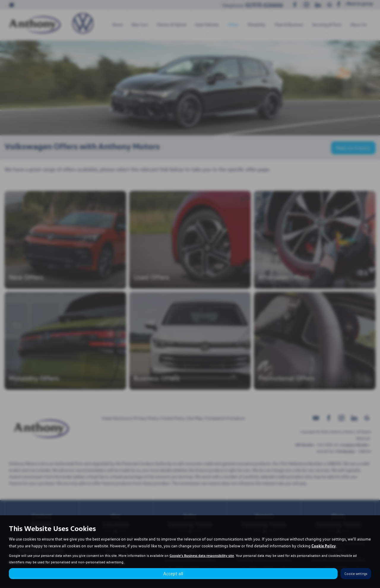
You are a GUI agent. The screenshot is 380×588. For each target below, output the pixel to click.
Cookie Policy (324, 546)
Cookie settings (356, 574)
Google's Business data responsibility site (202, 555)
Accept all (173, 573)
